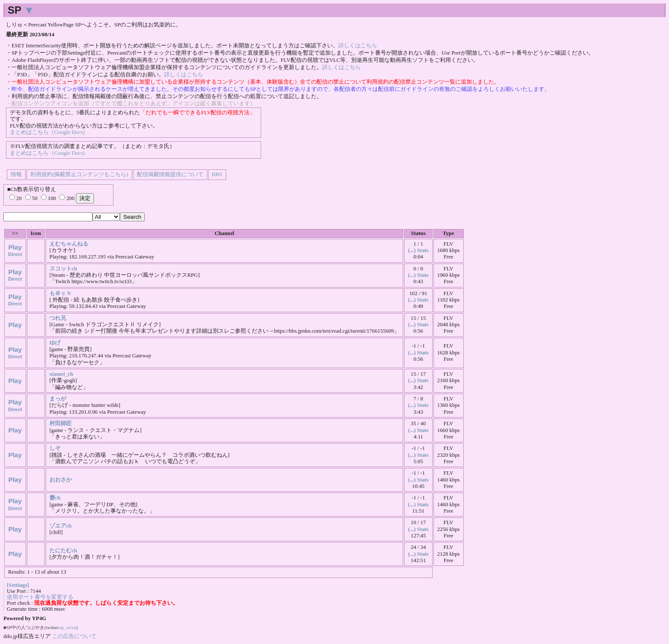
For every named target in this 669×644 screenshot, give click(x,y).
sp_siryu (68, 627)
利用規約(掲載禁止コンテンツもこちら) (79, 174)
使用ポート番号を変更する (40, 597)
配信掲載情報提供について (170, 174)
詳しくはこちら (358, 46)
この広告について (74, 636)
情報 (16, 174)
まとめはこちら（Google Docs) (47, 132)
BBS (217, 174)
